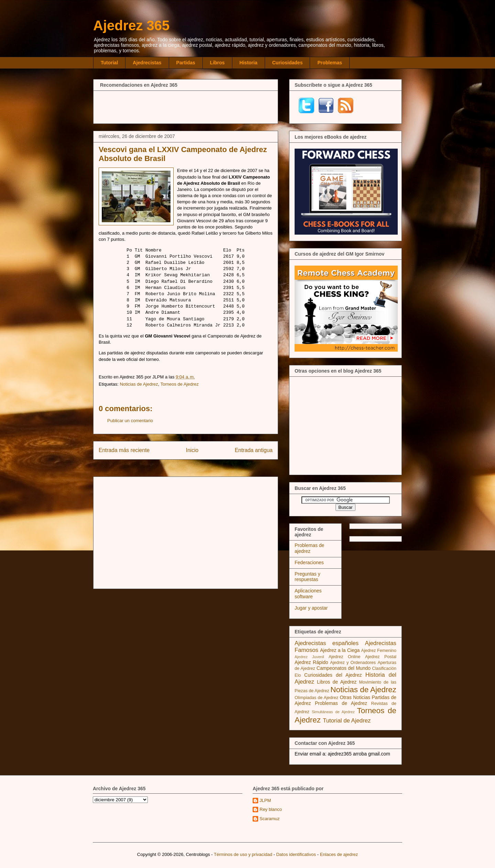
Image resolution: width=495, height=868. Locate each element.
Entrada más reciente (124, 450)
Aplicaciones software (308, 594)
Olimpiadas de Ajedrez (316, 698)
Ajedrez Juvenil (309, 657)
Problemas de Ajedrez (341, 703)
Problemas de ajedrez (309, 548)
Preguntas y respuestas (307, 577)
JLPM (265, 800)
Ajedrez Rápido (311, 662)
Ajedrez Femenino (379, 651)
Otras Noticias (355, 697)
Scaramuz (270, 819)
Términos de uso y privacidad (243, 854)
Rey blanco (271, 809)
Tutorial (109, 63)
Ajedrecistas (147, 63)
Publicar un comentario (130, 421)
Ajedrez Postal (381, 657)
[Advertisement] (186, 106)
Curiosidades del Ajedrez (333, 675)
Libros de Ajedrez (337, 682)
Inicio (192, 450)
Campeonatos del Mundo (344, 668)
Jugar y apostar (311, 608)
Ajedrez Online (345, 657)
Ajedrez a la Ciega (340, 650)
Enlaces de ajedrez (339, 854)
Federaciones (309, 562)
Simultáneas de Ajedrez (333, 712)
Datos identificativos (296, 854)
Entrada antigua (254, 450)
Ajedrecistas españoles (327, 643)
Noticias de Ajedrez (139, 384)
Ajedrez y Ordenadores (353, 663)
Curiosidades (288, 63)
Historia (249, 63)
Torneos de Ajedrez (180, 384)
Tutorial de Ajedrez (347, 721)
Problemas (330, 63)
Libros (217, 63)
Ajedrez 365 (131, 25)
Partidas (186, 63)
